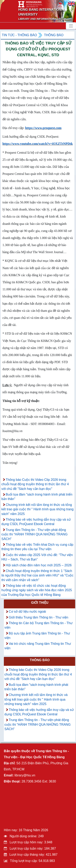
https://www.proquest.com (43, 128)
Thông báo (54, 35)
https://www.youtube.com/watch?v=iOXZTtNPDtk (38, 144)
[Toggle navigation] (71, 26)
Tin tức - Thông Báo (19, 35)
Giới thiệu (40, 603)
